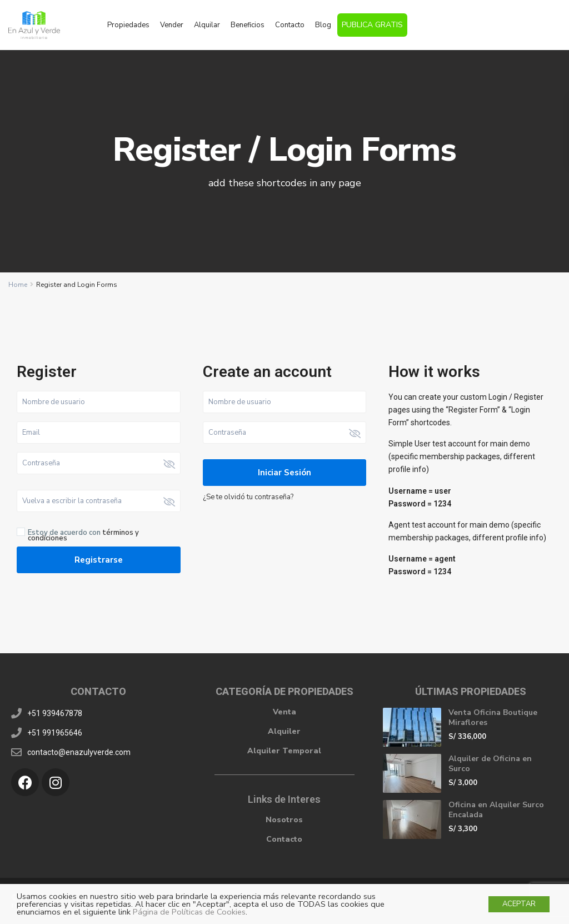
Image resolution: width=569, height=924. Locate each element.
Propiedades (128, 25)
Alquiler (284, 731)
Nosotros (284, 820)
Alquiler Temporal (284, 751)
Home (18, 285)
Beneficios (248, 25)
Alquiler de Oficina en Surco (490, 764)
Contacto (290, 25)
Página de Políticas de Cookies (189, 912)
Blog (323, 25)
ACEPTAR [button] (519, 904)
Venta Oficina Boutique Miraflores (493, 717)
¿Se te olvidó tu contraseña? (248, 497)
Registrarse (99, 560)
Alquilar (207, 25)
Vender (172, 25)
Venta (284, 712)
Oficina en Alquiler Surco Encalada (496, 810)
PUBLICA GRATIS (372, 25)
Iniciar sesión (284, 473)
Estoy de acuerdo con (83, 535)
